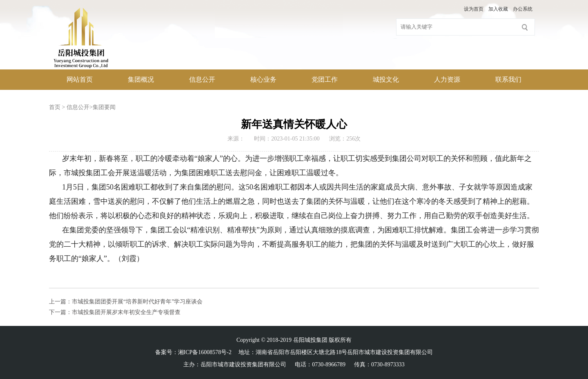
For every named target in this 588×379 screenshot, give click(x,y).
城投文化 (386, 79)
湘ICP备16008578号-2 (205, 352)
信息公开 (202, 79)
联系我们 (508, 79)
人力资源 (447, 79)
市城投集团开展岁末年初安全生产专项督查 (126, 312)
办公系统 (523, 9)
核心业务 (263, 79)
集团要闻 (104, 107)
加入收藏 (498, 9)
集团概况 (141, 79)
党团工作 (325, 79)
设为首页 (474, 9)
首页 (55, 107)
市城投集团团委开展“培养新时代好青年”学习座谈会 (137, 302)
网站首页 (80, 79)
